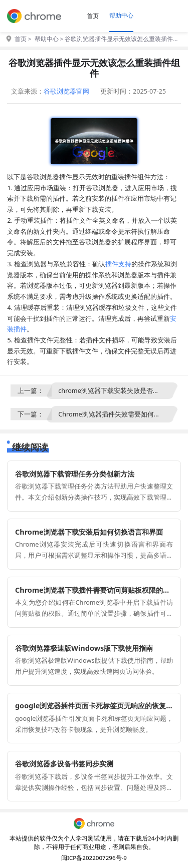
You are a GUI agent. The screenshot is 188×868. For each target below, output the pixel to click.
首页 (93, 16)
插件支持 (118, 264)
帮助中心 (121, 15)
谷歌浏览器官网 (66, 91)
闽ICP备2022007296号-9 (94, 858)
